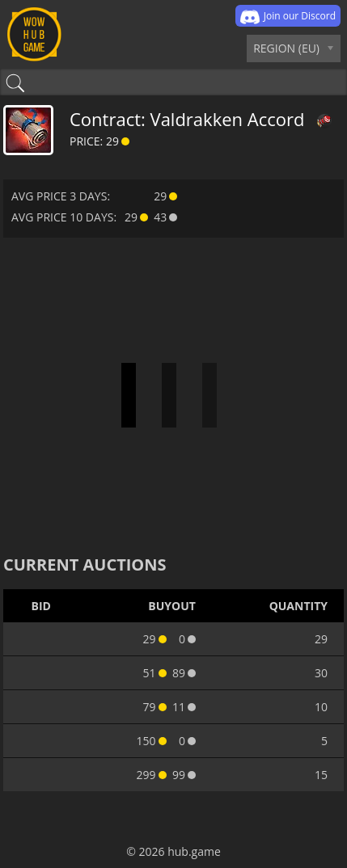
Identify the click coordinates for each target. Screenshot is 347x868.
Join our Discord (288, 17)
